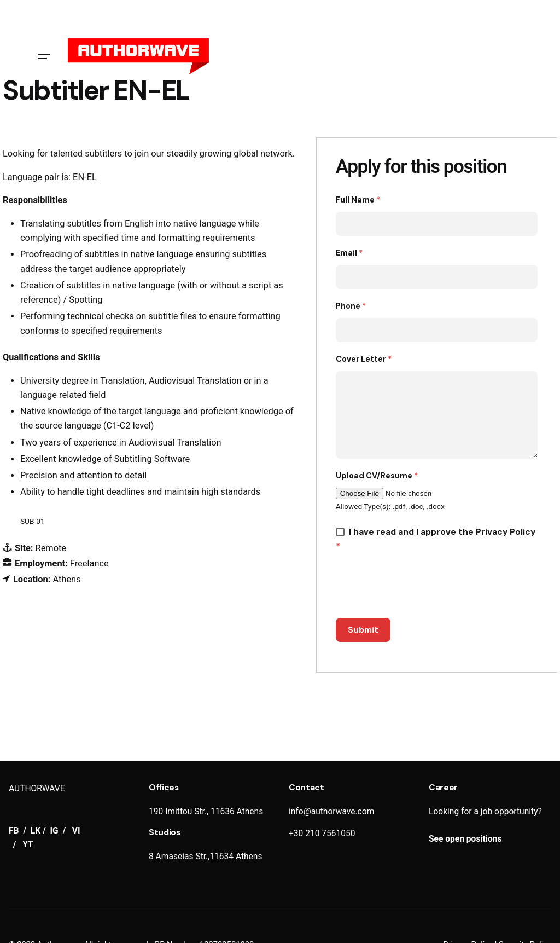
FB (15, 831)
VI (76, 831)
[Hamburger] (44, 56)
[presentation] (419, 586)
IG (54, 831)
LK (36, 831)
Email (349, 253)
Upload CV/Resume (377, 476)
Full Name (358, 200)
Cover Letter (364, 359)
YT (28, 844)
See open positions (465, 839)
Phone (351, 306)
